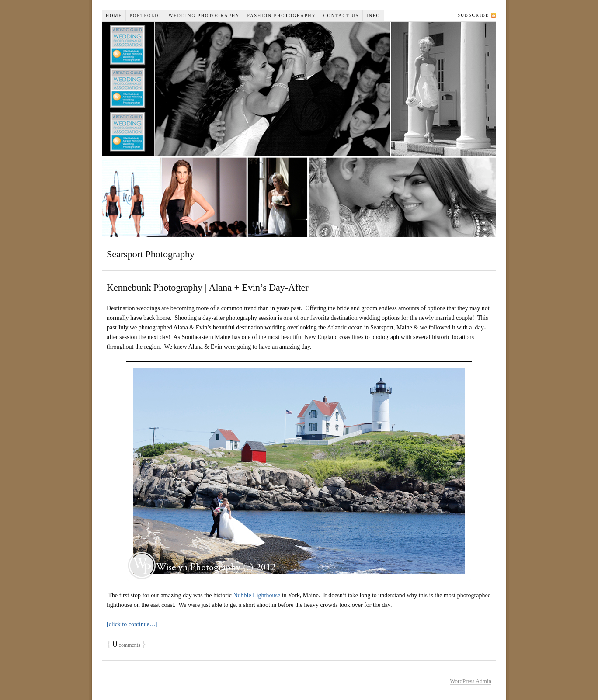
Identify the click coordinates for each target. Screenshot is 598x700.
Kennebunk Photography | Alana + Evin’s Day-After (208, 287)
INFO (373, 16)
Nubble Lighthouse (257, 595)
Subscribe (473, 15)
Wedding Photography (204, 16)
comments (127, 645)
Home (114, 16)
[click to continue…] (132, 624)
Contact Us (341, 16)
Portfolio (145, 16)
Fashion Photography (281, 16)
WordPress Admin (471, 681)
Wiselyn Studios (299, 129)
